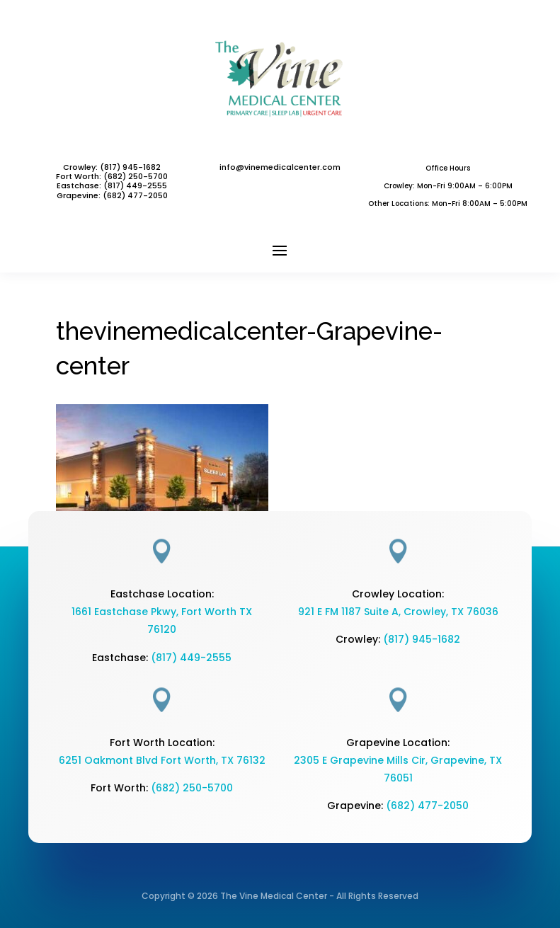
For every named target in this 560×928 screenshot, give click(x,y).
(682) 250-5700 (192, 788)
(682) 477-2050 (427, 806)
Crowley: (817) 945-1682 (112, 167)
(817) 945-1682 (422, 639)
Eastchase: (80, 185)
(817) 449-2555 (135, 185)
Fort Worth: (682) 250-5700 (112, 176)
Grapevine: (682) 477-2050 (112, 195)
